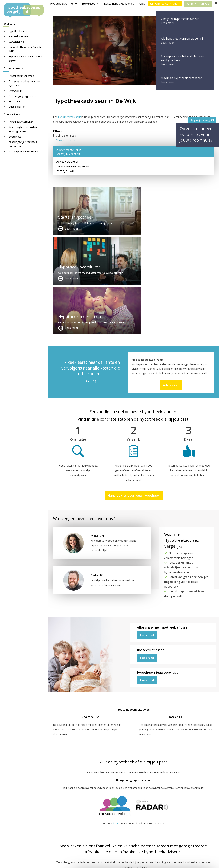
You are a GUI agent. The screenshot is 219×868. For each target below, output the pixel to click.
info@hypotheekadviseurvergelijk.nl (132, 841)
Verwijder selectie (66, 140)
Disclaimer (121, 862)
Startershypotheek (19, 36)
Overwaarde (15, 91)
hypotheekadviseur (69, 117)
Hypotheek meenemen (21, 76)
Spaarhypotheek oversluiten (24, 151)
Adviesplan (171, 286)
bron (116, 724)
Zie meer (207, 848)
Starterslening (16, 42)
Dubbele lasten (17, 107)
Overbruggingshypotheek (22, 96)
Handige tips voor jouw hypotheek (134, 396)
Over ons (114, 833)
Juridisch (136, 862)
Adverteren (115, 825)
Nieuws (150, 862)
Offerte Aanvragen (164, 4)
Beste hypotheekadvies (119, 4)
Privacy (162, 862)
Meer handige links (64, 825)
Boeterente (15, 137)
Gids (142, 4)
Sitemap (107, 862)
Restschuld (15, 101)
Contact (113, 829)
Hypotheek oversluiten (21, 122)
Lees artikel (147, 536)
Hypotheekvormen (19, 31)
